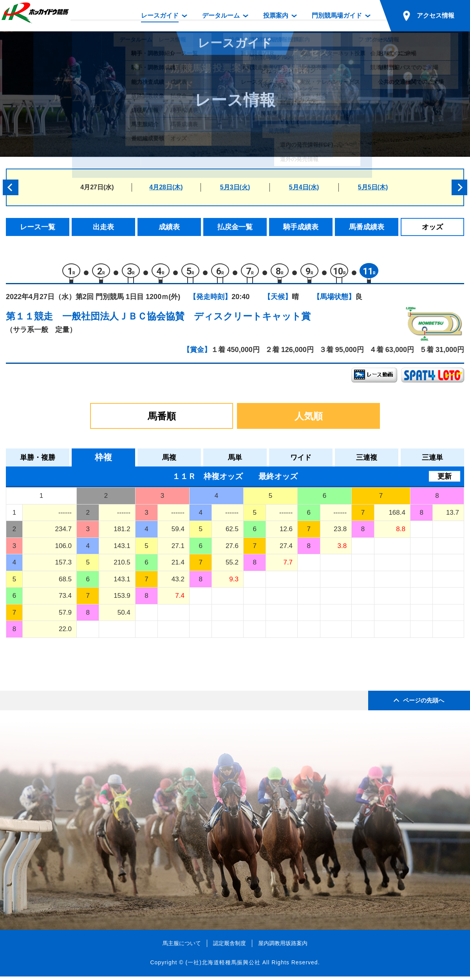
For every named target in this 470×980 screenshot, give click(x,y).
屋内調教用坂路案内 (283, 947)
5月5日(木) (373, 187)
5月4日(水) (304, 187)
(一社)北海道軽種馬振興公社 (223, 966)
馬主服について (182, 947)
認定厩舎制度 (230, 947)
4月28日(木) (166, 187)
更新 (445, 480)
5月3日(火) (235, 187)
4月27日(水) (97, 187)
